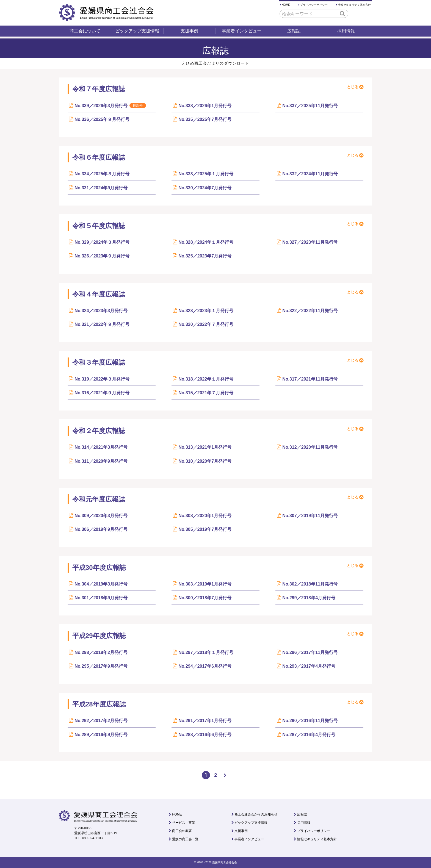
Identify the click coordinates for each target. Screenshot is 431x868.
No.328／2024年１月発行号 (206, 242)
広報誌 (294, 31)
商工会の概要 (182, 831)
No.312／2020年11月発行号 (310, 447)
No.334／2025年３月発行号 (102, 174)
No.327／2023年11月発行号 (310, 242)
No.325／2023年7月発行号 (205, 256)
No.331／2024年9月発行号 (101, 188)
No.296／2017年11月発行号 (310, 652)
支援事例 (189, 31)
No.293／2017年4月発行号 (309, 666)
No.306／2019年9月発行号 (101, 529)
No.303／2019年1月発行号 (205, 584)
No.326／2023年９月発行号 (102, 256)
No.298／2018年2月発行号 (101, 652)
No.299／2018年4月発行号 (309, 598)
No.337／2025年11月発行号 (310, 106)
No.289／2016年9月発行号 (101, 735)
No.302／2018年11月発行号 (310, 584)
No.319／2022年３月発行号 (102, 379)
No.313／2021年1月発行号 (205, 447)
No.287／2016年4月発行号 (309, 735)
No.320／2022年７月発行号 (206, 324)
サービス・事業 (184, 823)
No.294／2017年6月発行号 (205, 666)
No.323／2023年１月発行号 (206, 311)
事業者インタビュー (242, 31)
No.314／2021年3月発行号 (101, 447)
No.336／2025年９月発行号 (102, 119)
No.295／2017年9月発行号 (101, 666)
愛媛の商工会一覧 (185, 839)
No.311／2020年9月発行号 (101, 461)
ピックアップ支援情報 (137, 31)
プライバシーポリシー (314, 5)
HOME (286, 5)
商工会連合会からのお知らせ (256, 814)
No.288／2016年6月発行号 (205, 735)
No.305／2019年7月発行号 (205, 529)
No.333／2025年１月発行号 (206, 174)
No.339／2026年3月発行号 (110, 106)
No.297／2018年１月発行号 (206, 652)
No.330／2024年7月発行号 (205, 188)
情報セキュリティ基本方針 (354, 5)
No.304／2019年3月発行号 (101, 584)
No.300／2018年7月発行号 (205, 598)
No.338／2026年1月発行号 (205, 106)
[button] (342, 13)
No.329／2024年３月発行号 (102, 242)
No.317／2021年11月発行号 (310, 379)
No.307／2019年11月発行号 (310, 516)
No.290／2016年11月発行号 (310, 721)
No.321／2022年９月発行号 (102, 324)
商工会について (85, 31)
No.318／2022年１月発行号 (206, 379)
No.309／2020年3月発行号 (101, 516)
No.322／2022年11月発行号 (310, 311)
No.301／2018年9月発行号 (101, 598)
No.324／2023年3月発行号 (101, 311)
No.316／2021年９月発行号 (102, 393)
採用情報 (346, 31)
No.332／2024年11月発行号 (310, 174)
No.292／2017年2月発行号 (101, 721)
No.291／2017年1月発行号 (205, 721)
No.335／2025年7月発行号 (205, 119)
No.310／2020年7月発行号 (205, 461)
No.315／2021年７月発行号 (206, 393)
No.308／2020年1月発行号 (205, 516)
